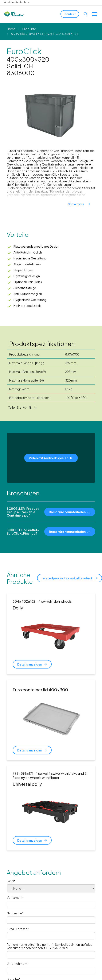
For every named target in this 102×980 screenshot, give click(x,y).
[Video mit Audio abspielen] (51, 458)
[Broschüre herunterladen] (70, 512)
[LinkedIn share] (35, 407)
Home (11, 29)
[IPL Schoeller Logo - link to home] (14, 14)
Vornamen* (15, 897)
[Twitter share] (30, 407)
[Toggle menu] (94, 14)
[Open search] (86, 14)
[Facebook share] (25, 407)
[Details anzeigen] (32, 664)
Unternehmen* (17, 963)
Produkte (29, 29)
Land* (11, 881)
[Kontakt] (70, 14)
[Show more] (82, 204)
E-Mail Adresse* (18, 929)
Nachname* (15, 913)
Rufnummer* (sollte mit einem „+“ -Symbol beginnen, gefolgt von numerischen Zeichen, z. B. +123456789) (49, 946)
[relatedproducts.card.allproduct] (70, 578)
